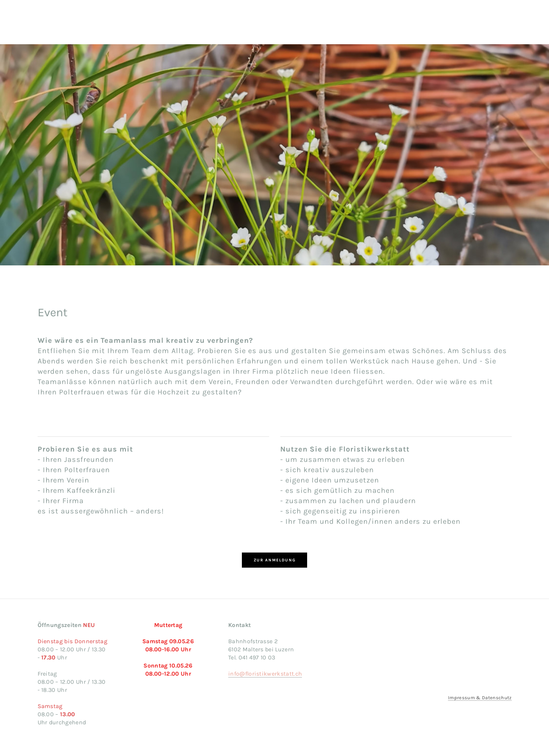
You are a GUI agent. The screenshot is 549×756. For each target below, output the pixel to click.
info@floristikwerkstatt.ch (265, 674)
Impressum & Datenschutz (480, 698)
